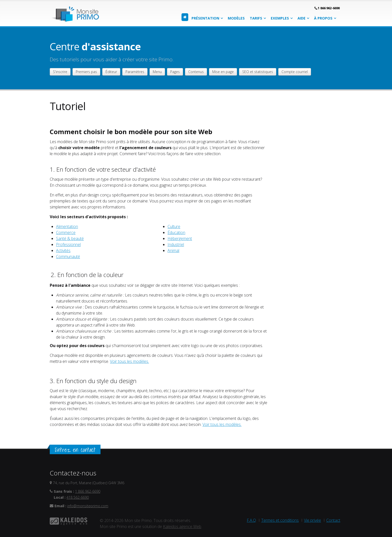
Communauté (68, 256)
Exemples (280, 18)
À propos (323, 18)
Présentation (205, 18)
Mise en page (223, 72)
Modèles (236, 18)
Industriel (176, 244)
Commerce (66, 232)
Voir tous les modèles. (129, 361)
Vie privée (312, 520)
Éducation (176, 232)
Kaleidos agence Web (182, 526)
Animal (173, 250)
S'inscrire (60, 72)
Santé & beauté (70, 238)
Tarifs (256, 18)
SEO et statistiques (258, 72)
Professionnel (68, 244)
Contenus (196, 72)
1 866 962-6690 (329, 8)
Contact (333, 520)
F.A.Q (251, 520)
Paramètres (135, 72)
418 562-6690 (78, 497)
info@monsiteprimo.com (88, 506)
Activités (63, 250)
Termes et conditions (280, 520)
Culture (174, 226)
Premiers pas (86, 72)
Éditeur (111, 72)
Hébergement (180, 238)
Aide (301, 18)
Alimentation (67, 226)
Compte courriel (295, 72)
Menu (157, 72)
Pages (175, 72)
